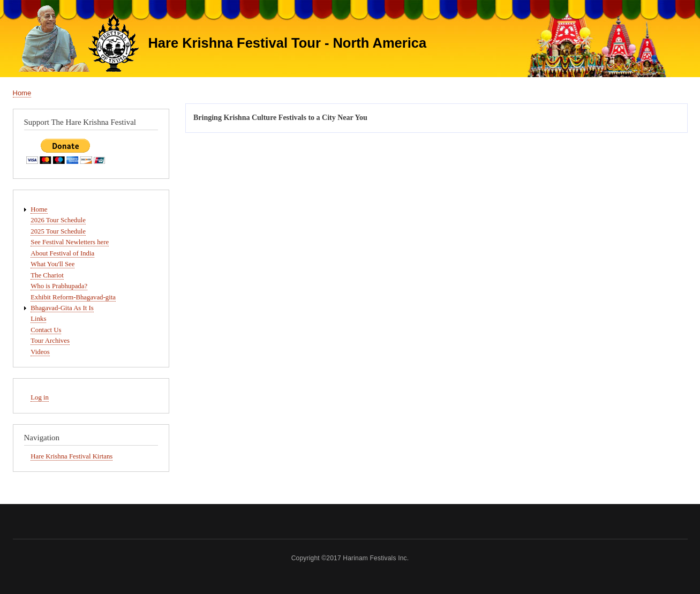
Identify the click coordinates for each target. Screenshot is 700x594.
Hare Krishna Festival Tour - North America (287, 43)
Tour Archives (50, 341)
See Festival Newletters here (70, 242)
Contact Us (46, 330)
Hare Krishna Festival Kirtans (71, 456)
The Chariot (47, 275)
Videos (40, 352)
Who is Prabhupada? (59, 286)
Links (38, 319)
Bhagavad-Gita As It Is (62, 308)
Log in (40, 397)
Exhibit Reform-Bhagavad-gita (73, 297)
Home (22, 93)
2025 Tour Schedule (58, 231)
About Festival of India (62, 253)
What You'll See (52, 264)
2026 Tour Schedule (58, 220)
